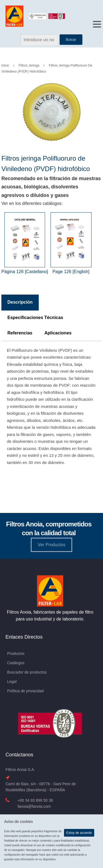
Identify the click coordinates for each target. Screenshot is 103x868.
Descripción (20, 302)
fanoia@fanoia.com (34, 806)
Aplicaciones (58, 333)
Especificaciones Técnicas (35, 318)
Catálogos (16, 663)
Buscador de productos (27, 672)
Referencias (20, 333)
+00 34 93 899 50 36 (35, 800)
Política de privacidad (25, 691)
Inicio (5, 65)
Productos (16, 653)
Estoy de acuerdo (79, 833)
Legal (12, 682)
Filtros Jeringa (29, 65)
